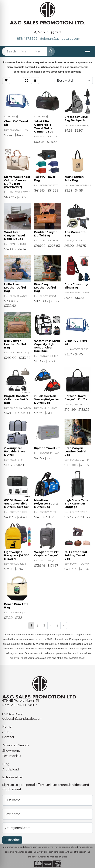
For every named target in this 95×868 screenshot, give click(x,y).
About (7, 732)
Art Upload (11, 769)
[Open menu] (87, 52)
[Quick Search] (10, 52)
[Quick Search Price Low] (26, 52)
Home (7, 727)
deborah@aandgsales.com (60, 39)
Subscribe (12, 840)
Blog (6, 764)
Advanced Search (16, 745)
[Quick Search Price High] (40, 52)
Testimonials (12, 756)
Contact (8, 737)
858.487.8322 (27, 39)
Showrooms (11, 751)
